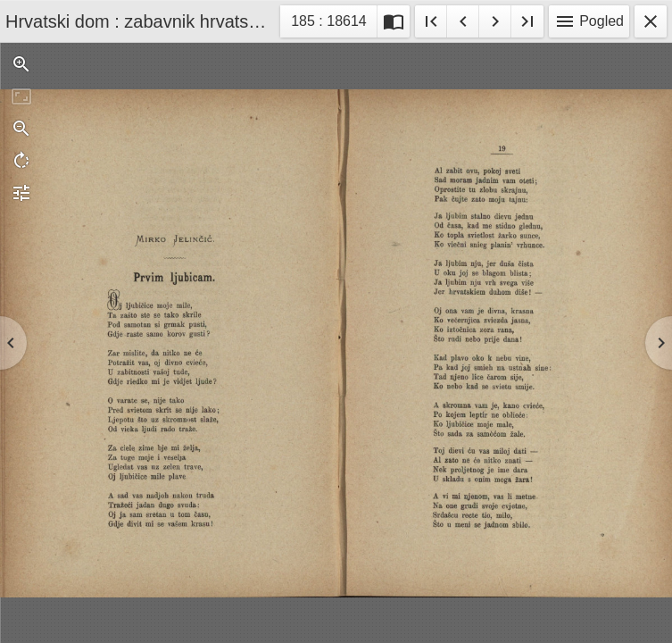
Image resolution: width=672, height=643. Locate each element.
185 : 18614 (328, 24)
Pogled (589, 21)
